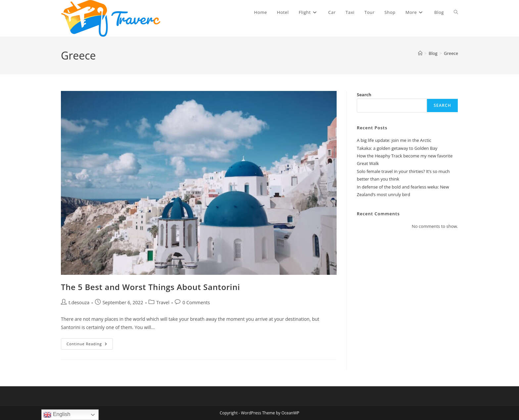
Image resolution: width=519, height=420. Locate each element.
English (57, 415)
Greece (451, 53)
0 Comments (196, 302)
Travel (163, 302)
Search (364, 95)
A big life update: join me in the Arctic (394, 140)
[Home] (420, 53)
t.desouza (79, 302)
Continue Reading (90, 345)
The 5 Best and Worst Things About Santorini (150, 287)
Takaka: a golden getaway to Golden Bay (397, 148)
